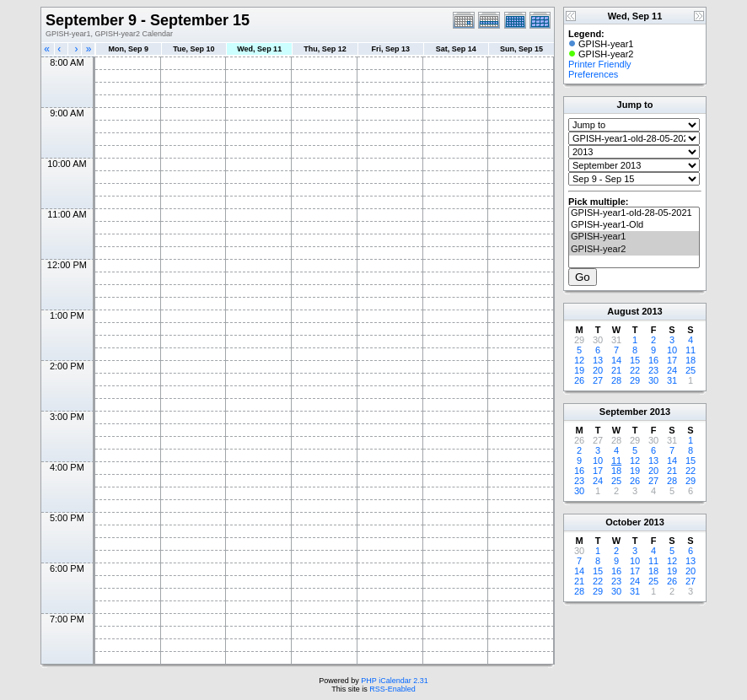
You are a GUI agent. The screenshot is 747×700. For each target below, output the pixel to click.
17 (672, 360)
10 (672, 350)
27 (598, 380)
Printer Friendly (600, 64)
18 (691, 360)
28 (616, 380)
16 (653, 360)
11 (691, 350)
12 (579, 360)
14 (616, 360)
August (623, 311)
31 (672, 380)
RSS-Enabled (392, 689)
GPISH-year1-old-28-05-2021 (634, 213)
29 (635, 380)
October (623, 522)
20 (598, 370)
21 (616, 370)
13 (598, 360)
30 (653, 380)
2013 (652, 311)
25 (691, 370)
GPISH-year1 (634, 237)
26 (579, 380)
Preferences (593, 74)
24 (672, 370)
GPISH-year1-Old (634, 225)
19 (579, 370)
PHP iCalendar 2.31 (394, 681)
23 (653, 370)
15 (635, 360)
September (623, 412)
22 (635, 370)
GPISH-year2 (634, 250)
